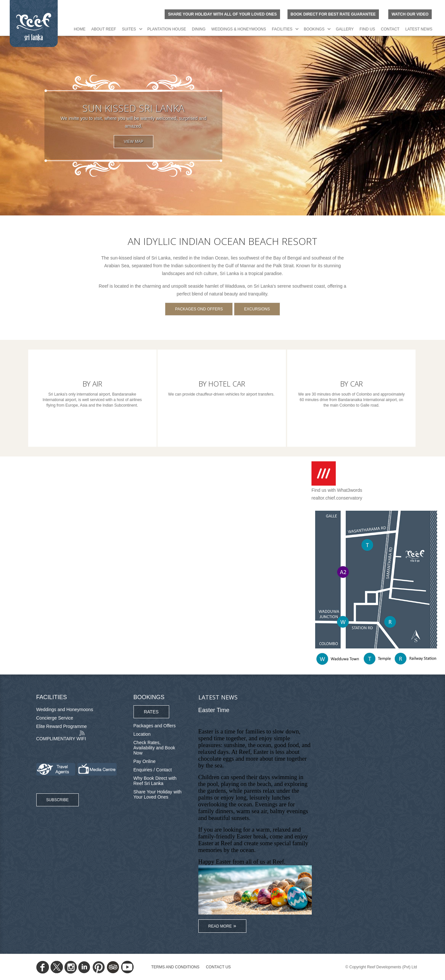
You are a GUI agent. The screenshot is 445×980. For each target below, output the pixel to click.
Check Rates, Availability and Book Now (154, 748)
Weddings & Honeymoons (239, 29)
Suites (129, 29)
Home (80, 29)
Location (142, 734)
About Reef (104, 29)
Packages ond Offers (199, 309)
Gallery (345, 29)
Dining (199, 29)
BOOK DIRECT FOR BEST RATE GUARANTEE (333, 14)
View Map (134, 142)
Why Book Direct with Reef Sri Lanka (155, 781)
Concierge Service (55, 718)
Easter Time (214, 710)
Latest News (419, 29)
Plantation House (167, 29)
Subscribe (58, 800)
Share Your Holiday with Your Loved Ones (158, 794)
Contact (390, 29)
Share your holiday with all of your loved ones (222, 14)
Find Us (367, 29)
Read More (220, 926)
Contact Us (218, 967)
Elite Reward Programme (62, 726)
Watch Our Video (410, 14)
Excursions (257, 309)
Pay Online (145, 761)
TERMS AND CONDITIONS (176, 967)
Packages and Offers (155, 726)
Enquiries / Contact (153, 770)
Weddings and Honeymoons (65, 709)
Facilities (282, 29)
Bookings (314, 29)
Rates (151, 712)
